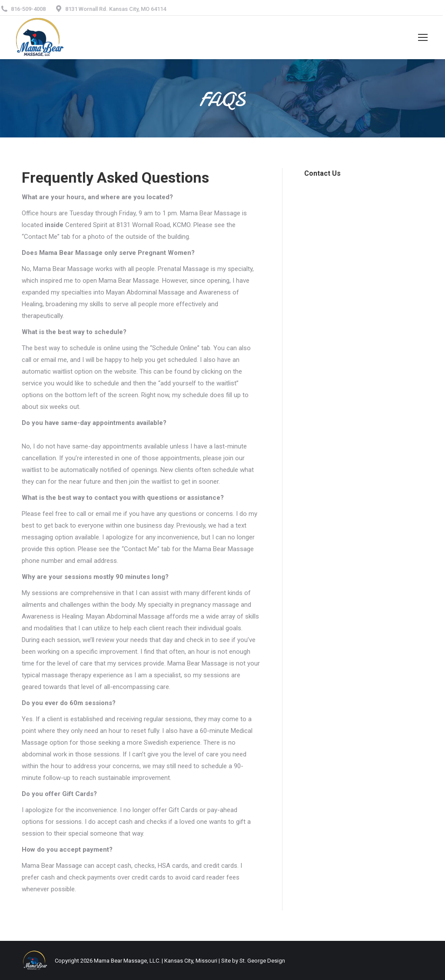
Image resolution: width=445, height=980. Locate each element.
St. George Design (262, 961)
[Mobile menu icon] (423, 37)
